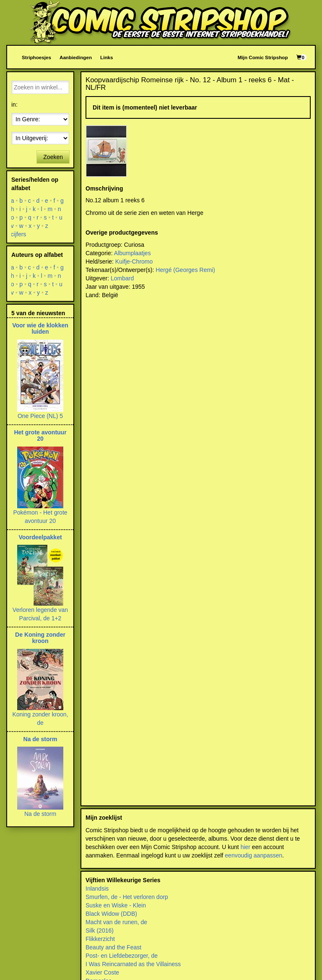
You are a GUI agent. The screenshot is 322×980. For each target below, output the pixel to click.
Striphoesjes (36, 57)
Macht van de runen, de (116, 922)
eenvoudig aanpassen (253, 855)
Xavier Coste (102, 972)
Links (106, 57)
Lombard (122, 278)
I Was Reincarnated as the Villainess (133, 964)
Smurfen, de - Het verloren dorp (127, 897)
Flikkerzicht (100, 939)
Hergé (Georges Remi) (185, 270)
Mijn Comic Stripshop (263, 57)
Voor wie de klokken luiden (40, 328)
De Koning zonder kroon (40, 638)
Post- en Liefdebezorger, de (122, 956)
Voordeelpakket (40, 537)
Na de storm (40, 739)
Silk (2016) (100, 930)
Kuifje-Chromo (134, 261)
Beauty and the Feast (113, 947)
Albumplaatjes (132, 253)
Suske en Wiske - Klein (116, 905)
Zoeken (53, 157)
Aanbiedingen (76, 57)
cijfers (19, 234)
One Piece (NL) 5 (40, 416)
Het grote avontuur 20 (40, 435)
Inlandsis (97, 889)
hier (245, 847)
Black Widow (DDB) (111, 914)
